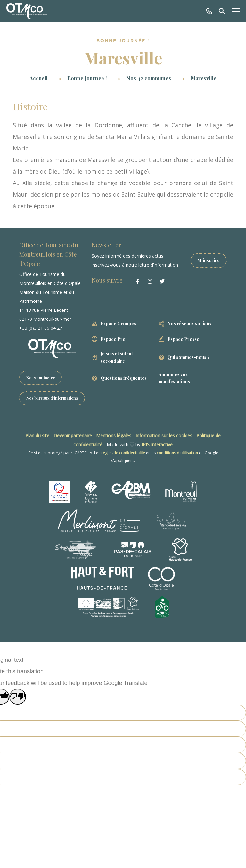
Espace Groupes (118, 323)
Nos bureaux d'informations (52, 398)
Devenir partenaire (73, 435)
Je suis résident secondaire (117, 357)
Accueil (39, 78)
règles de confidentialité (123, 453)
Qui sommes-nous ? (189, 357)
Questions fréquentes (124, 378)
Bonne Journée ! (87, 78)
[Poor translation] (18, 697)
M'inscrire (209, 260)
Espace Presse (183, 339)
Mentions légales (114, 435)
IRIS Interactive (157, 444)
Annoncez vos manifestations (174, 378)
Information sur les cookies (164, 435)
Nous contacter (41, 378)
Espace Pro (113, 339)
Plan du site (37, 435)
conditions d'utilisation (177, 453)
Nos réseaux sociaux (190, 323)
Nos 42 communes (149, 78)
